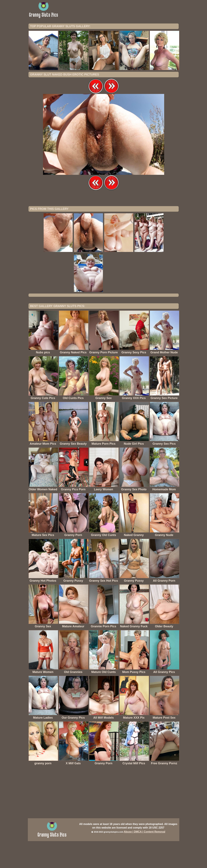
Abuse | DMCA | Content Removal (145, 859)
